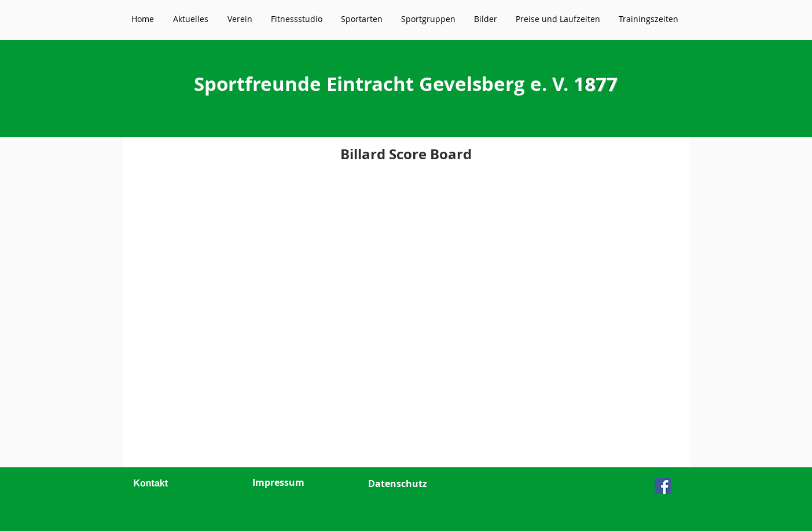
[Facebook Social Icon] (663, 486)
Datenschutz (398, 484)
